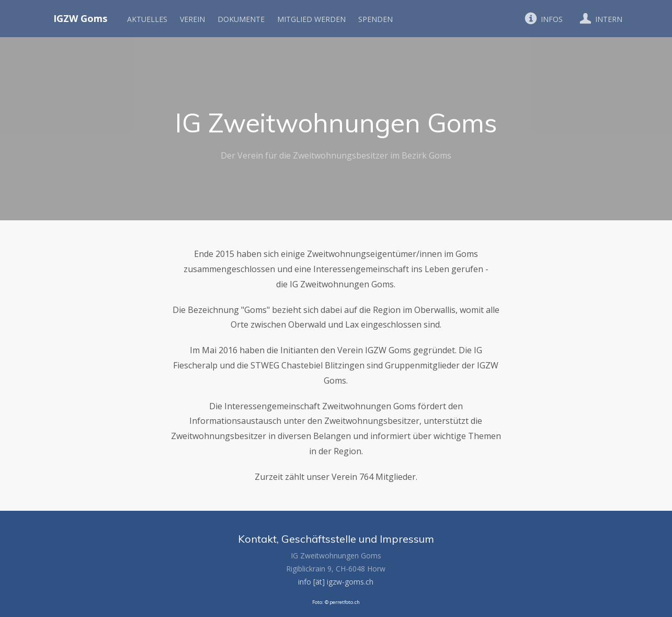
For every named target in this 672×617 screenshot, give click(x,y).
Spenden (375, 19)
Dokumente (241, 19)
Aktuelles (147, 19)
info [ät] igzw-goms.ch (336, 582)
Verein (192, 19)
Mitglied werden (311, 19)
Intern (599, 18)
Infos (542, 18)
